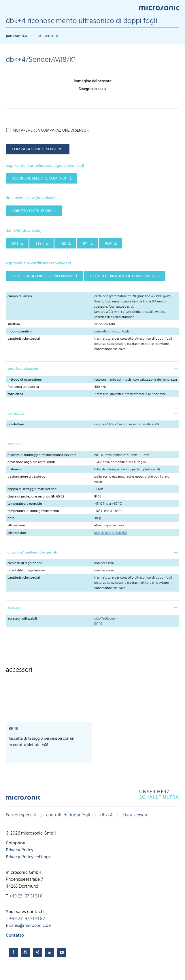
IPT (86, 244)
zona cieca (15, 394)
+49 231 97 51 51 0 (26, 896)
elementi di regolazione (25, 563)
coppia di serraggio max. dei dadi (32, 489)
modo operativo (20, 332)
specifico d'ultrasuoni (23, 369)
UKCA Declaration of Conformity (123, 276)
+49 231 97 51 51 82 (27, 919)
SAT (15, 244)
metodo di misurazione (24, 380)
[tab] (92, 369)
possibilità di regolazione (26, 571)
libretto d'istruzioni (32, 211)
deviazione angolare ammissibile (32, 462)
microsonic (23, 800)
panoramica (16, 36)
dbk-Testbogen (105, 619)
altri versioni (17, 525)
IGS (63, 244)
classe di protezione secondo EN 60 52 (36, 497)
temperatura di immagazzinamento (33, 511)
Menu (9, 8)
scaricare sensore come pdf (39, 178)
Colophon (16, 843)
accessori (14, 608)
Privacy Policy (20, 850)
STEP (40, 244)
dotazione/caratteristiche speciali (32, 553)
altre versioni (17, 533)
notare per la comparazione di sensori (51, 131)
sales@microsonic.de (30, 926)
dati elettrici (16, 414)
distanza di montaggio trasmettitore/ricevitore (42, 455)
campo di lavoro (20, 296)
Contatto (15, 936)
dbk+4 (106, 815)
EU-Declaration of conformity (42, 276)
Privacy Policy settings (28, 857)
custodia (14, 444)
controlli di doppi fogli (68, 815)
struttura (14, 324)
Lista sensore (47, 36)
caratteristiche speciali (24, 339)
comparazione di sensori (36, 149)
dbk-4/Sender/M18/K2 (111, 533)
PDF (108, 244)
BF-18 (98, 624)
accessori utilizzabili (22, 619)
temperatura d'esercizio (25, 504)
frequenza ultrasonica (23, 387)
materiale (14, 470)
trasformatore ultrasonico (26, 477)
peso (11, 518)
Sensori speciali (21, 815)
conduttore (16, 424)
